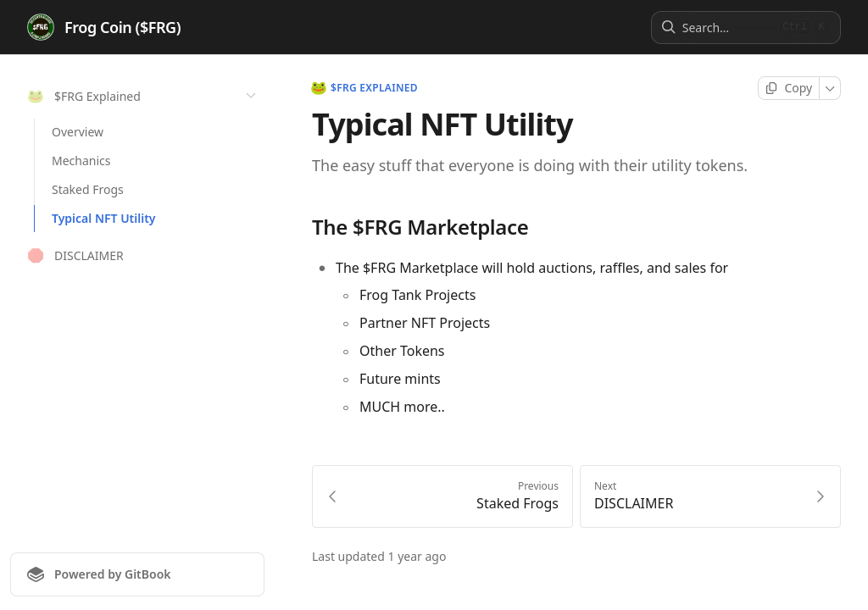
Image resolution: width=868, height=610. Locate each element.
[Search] (727, 28)
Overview (78, 132)
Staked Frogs (88, 189)
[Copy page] (789, 88)
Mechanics (81, 161)
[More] (830, 88)
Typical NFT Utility (104, 218)
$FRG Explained (365, 88)
